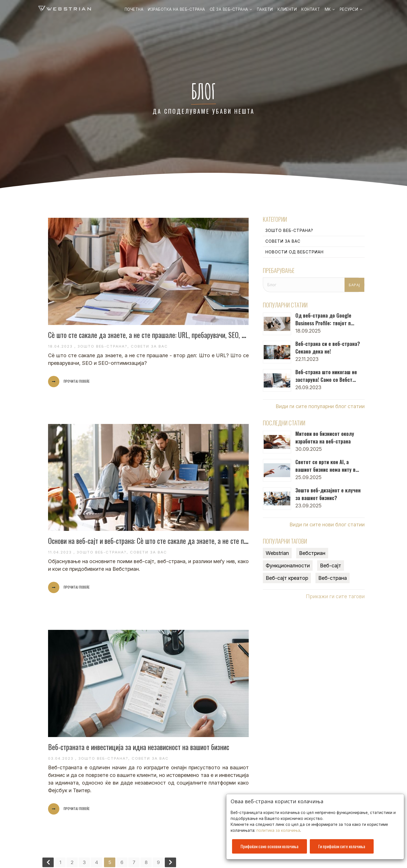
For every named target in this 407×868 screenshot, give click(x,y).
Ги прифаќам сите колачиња (342, 843)
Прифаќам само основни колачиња (269, 843)
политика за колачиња (278, 827)
